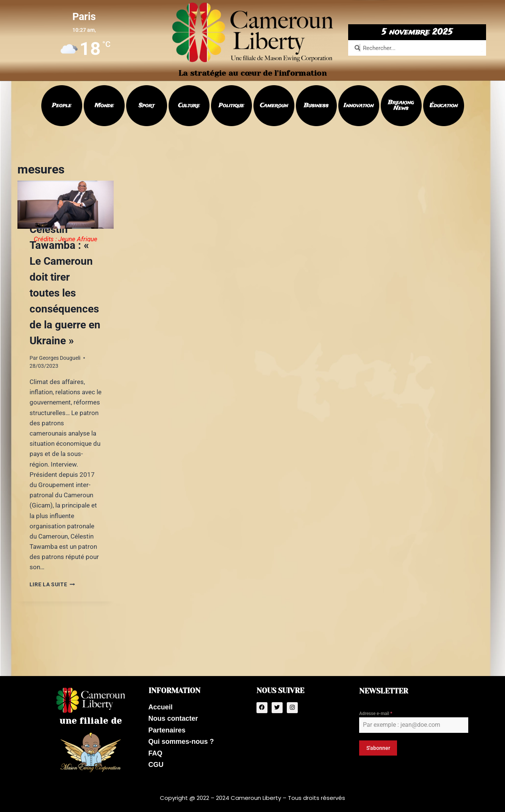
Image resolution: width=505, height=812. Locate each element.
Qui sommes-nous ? (181, 742)
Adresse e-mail (376, 711)
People (62, 106)
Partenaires (167, 730)
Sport (147, 106)
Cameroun (274, 106)
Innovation (359, 106)
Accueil (161, 705)
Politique (231, 106)
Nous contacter (173, 717)
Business (316, 106)
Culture (189, 106)
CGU (156, 767)
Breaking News (401, 105)
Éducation (444, 106)
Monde (104, 106)
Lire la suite (52, 584)
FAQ (156, 755)
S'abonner (378, 745)
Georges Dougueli (60, 358)
